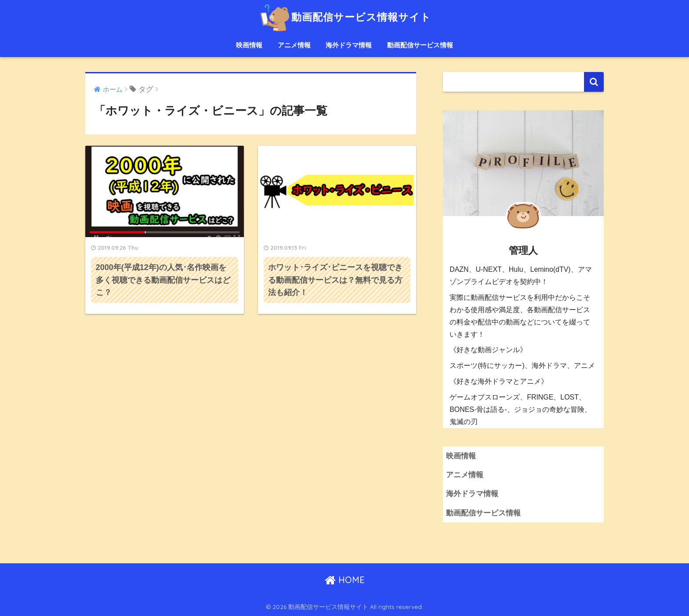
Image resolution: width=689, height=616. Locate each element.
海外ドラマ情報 (349, 45)
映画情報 (249, 45)
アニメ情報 (294, 45)
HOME (345, 580)
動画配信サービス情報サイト (344, 17)
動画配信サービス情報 (420, 45)
